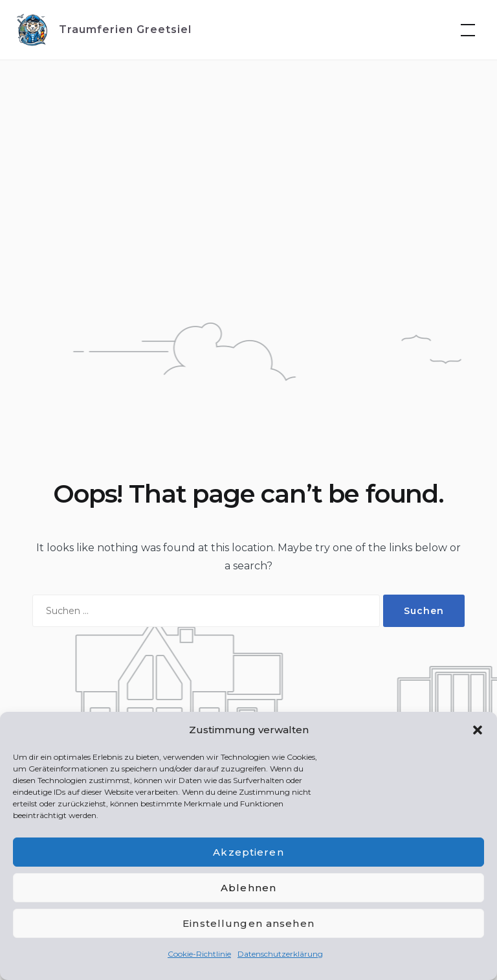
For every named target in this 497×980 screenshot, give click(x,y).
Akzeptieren (248, 852)
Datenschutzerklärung (280, 954)
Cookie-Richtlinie (199, 954)
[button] (478, 730)
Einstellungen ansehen (248, 923)
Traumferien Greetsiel (125, 29)
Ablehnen (248, 888)
